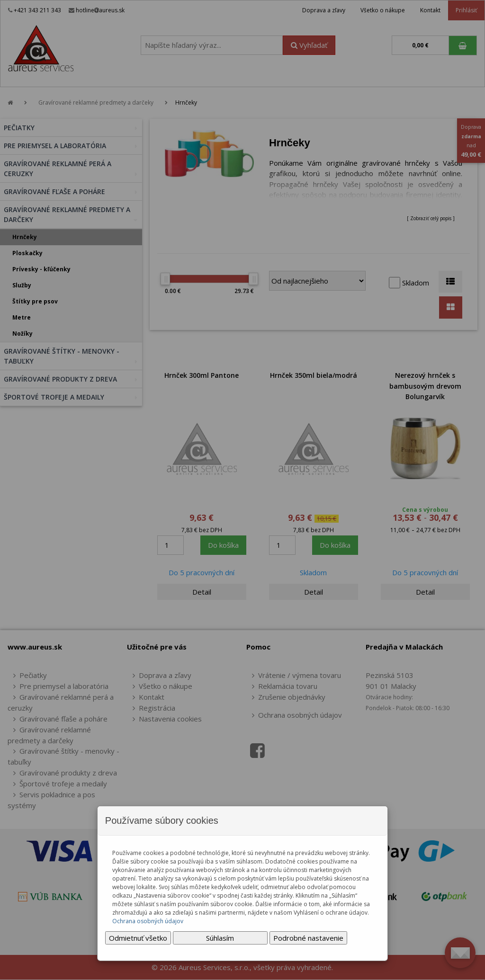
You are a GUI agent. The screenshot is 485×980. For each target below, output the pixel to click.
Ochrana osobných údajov (148, 921)
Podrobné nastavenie (308, 938)
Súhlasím (220, 938)
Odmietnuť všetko (138, 938)
